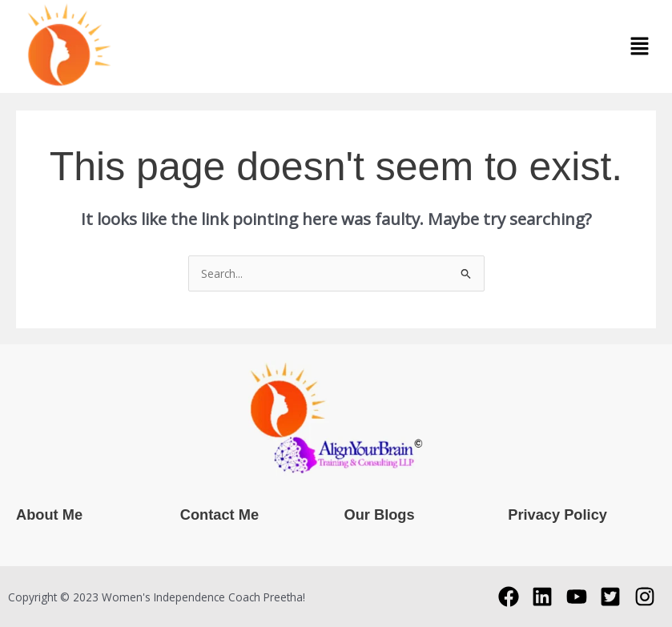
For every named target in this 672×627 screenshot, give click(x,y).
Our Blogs (380, 514)
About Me (49, 514)
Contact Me (219, 514)
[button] (640, 46)
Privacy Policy (557, 514)
